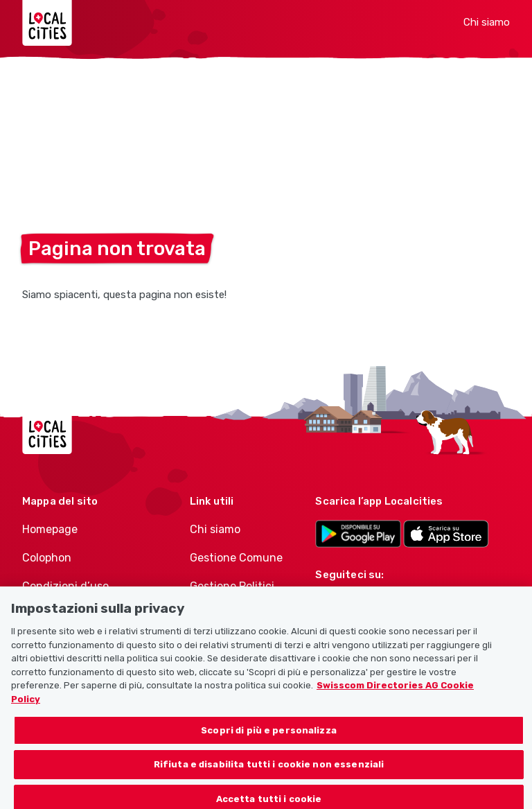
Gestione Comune (236, 558)
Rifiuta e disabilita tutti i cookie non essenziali (269, 768)
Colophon (47, 558)
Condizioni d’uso (65, 586)
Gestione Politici (232, 586)
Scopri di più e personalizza (269, 734)
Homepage (50, 529)
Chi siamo (487, 22)
